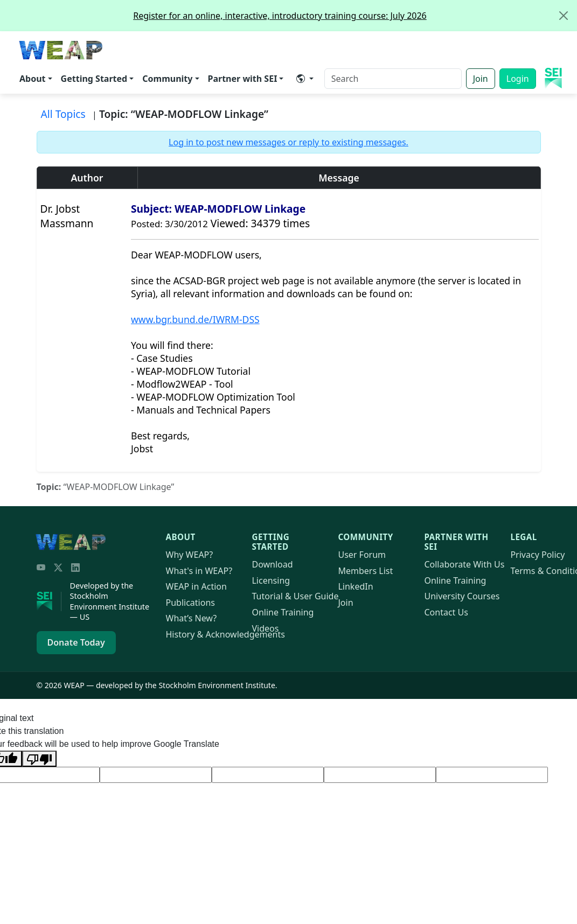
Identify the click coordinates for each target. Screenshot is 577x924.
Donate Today (76, 642)
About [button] (33, 79)
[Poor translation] (39, 759)
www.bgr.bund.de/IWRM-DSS (195, 319)
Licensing (271, 580)
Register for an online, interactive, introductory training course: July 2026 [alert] (355, 16)
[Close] (564, 16)
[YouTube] (41, 568)
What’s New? (192, 618)
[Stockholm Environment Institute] (49, 601)
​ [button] (301, 79)
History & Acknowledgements (225, 634)
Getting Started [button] (94, 79)
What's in (199, 571)
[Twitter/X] (58, 568)
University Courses (462, 596)
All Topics (63, 114)
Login (518, 79)
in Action (196, 586)
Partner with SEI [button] (243, 79)
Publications (190, 603)
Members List (365, 571)
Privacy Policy (537, 555)
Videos (265, 628)
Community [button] (167, 79)
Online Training (283, 612)
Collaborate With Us (464, 564)
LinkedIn (355, 586)
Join (481, 79)
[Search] (393, 79)
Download (272, 564)
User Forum (362, 555)
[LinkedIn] (75, 568)
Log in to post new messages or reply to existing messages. (288, 142)
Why (190, 555)
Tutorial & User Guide (295, 596)
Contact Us (446, 612)
